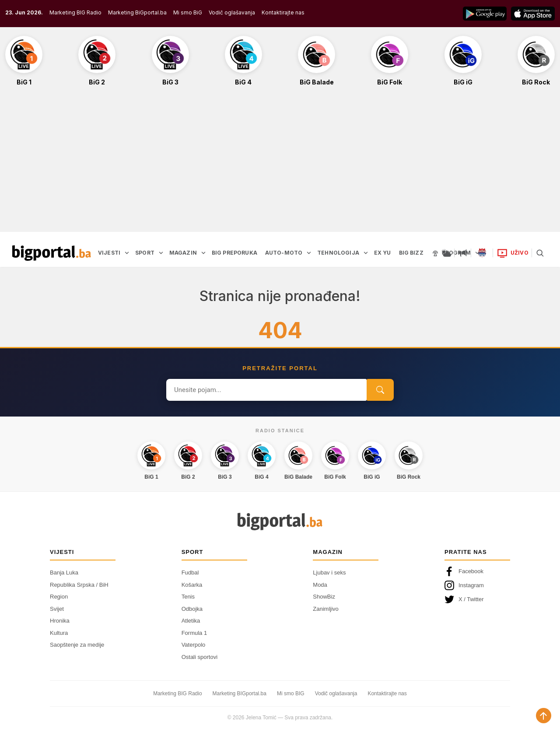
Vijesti (62, 552)
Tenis (188, 597)
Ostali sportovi (199, 657)
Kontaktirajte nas (283, 12)
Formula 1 (194, 633)
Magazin (328, 552)
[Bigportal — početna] (52, 253)
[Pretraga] (540, 253)
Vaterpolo (194, 645)
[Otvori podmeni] (127, 253)
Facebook (464, 571)
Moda (320, 585)
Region (59, 597)
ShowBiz (324, 597)
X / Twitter (464, 599)
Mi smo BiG (188, 12)
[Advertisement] (280, 164)
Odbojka (192, 609)
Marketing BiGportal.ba (137, 12)
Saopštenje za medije (77, 645)
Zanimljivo (326, 609)
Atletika (191, 621)
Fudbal (190, 573)
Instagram (464, 585)
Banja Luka (64, 573)
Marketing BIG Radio (75, 12)
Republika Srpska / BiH (79, 585)
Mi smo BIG (291, 693)
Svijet (57, 609)
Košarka (192, 585)
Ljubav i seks (329, 573)
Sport (192, 552)
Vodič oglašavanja (232, 12)
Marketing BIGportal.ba (240, 693)
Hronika (60, 621)
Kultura (59, 633)
